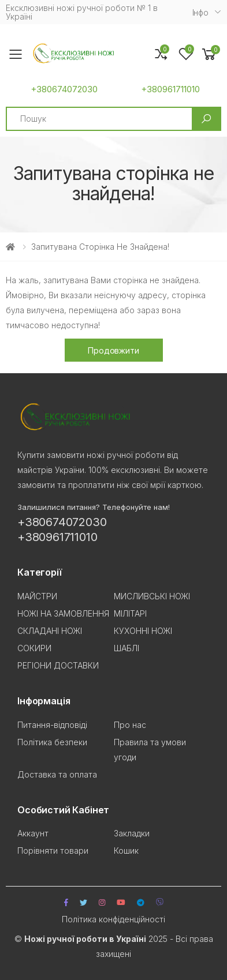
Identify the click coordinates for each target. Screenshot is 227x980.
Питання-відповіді (52, 725)
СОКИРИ (34, 648)
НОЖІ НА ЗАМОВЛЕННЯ (63, 613)
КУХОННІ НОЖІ (143, 631)
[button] (209, 55)
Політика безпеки (52, 742)
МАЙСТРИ (37, 596)
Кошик (126, 851)
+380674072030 (64, 89)
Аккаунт (33, 833)
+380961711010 (170, 89)
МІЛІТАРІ (130, 613)
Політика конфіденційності (113, 919)
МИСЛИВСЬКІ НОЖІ (152, 596)
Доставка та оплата (57, 774)
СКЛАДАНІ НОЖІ (50, 631)
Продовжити (113, 350)
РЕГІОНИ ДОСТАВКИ (58, 665)
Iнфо (200, 12)
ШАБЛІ (126, 648)
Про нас (130, 725)
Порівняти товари (53, 851)
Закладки (132, 833)
